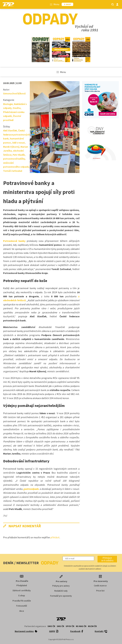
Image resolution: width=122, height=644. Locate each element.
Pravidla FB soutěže (22, 601)
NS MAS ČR (81, 626)
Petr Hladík (19, 155)
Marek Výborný (11, 147)
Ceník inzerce (100, 586)
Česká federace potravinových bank (16, 134)
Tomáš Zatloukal (13, 171)
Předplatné (22, 585)
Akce (22, 611)
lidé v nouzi (19, 143)
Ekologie (8, 104)
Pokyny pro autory (61, 586)
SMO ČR (51, 626)
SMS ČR (60, 626)
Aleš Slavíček (10, 130)
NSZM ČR (92, 626)
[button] (107, 559)
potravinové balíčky (14, 159)
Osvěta (17, 108)
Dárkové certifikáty (22, 590)
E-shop (22, 595)
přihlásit (55, 537)
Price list (100, 591)
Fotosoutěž (22, 606)
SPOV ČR (70, 626)
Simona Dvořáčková (14, 93)
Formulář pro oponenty (61, 596)
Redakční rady (61, 591)
